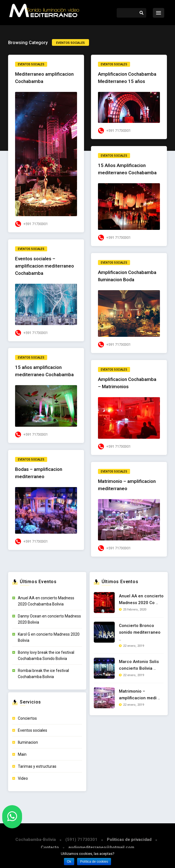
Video (23, 778)
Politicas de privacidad (129, 840)
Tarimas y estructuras (37, 766)
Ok (69, 862)
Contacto (50, 847)
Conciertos (27, 718)
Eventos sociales (31, 64)
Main (22, 754)
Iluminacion (28, 742)
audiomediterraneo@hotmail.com (101, 847)
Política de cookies (94, 862)
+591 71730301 (36, 224)
